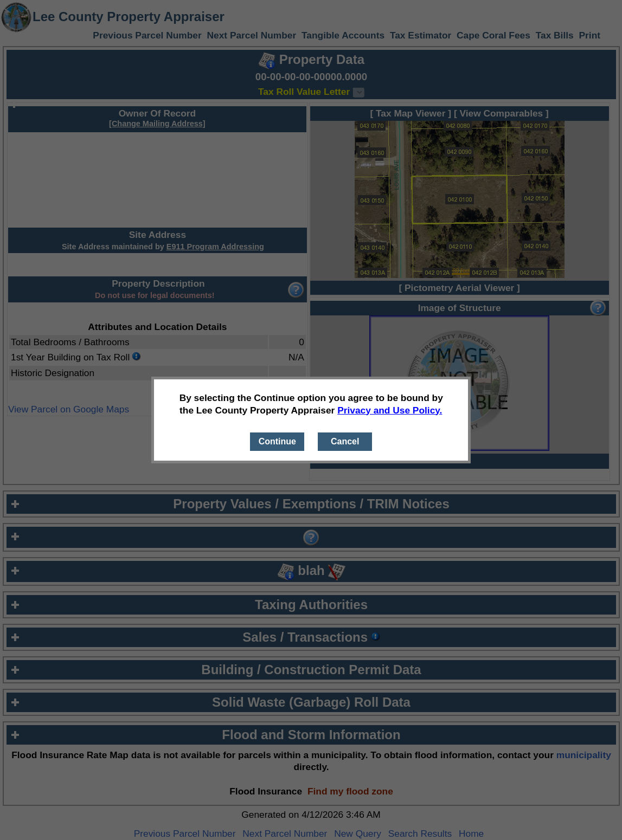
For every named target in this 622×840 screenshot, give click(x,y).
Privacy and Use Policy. (390, 410)
